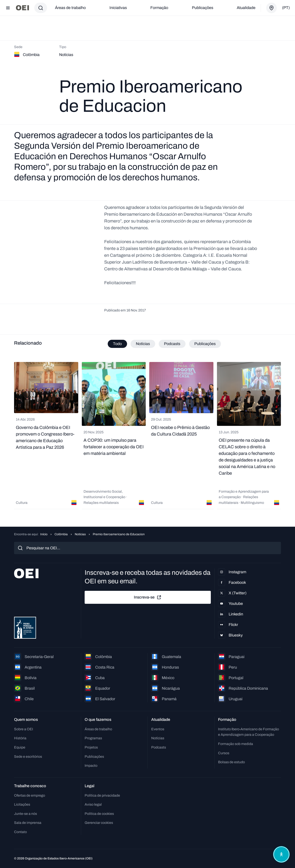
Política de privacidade (102, 795)
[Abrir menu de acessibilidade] (281, 854)
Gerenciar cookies (99, 823)
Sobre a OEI (24, 729)
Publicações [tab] (205, 344)
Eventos (158, 729)
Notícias (80, 534)
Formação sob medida (236, 744)
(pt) (286, 8)
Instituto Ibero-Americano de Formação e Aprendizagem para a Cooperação (249, 732)
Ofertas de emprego (30, 795)
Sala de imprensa (28, 823)
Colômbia (61, 534)
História (20, 738)
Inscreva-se (148, 597)
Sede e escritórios (28, 757)
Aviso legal (93, 804)
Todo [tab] (117, 344)
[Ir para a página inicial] (22, 8)
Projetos (91, 747)
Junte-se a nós (25, 814)
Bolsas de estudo (231, 762)
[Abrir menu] (8, 8)
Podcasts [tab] (172, 344)
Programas (93, 738)
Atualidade (246, 8)
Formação (159, 8)
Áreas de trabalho (70, 8)
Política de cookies (99, 814)
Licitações (22, 804)
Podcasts (159, 747)
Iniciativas (118, 8)
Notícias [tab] (143, 344)
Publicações (203, 8)
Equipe (20, 747)
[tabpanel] (147, 436)
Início (44, 534)
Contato (20, 832)
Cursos (224, 753)
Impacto (91, 766)
